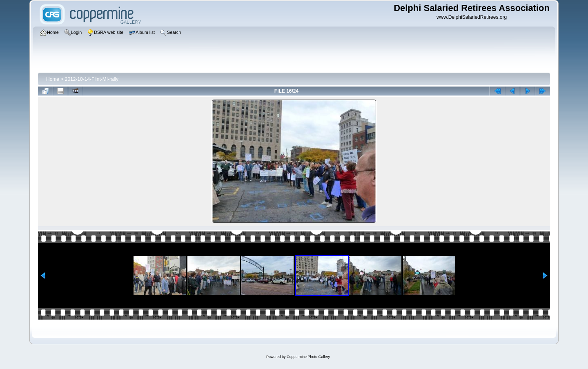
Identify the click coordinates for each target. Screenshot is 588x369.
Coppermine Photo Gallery (308, 357)
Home (53, 79)
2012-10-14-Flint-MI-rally (92, 79)
